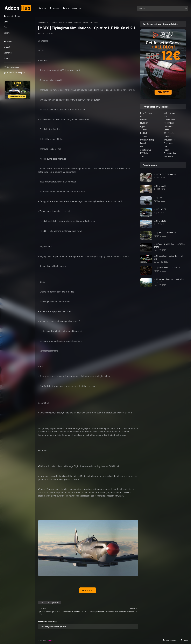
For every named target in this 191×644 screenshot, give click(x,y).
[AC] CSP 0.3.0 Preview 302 (165, 233)
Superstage (169, 143)
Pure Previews (146, 113)
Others (7, 58)
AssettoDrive (146, 150)
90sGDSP (144, 123)
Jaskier (143, 130)
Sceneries (8, 53)
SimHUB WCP (169, 123)
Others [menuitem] (7, 33)
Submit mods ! (12, 67)
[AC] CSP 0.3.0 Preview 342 (165, 174)
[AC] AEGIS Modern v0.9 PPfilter (167, 268)
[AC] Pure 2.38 (160, 221)
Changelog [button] (43, 41)
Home (43, 8)
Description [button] (43, 403)
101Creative (169, 157)
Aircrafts (8, 47)
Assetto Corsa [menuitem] (12, 16)
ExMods (143, 120)
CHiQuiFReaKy (170, 126)
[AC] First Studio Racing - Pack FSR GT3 (168, 257)
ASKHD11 (168, 136)
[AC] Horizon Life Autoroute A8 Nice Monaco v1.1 (169, 281)
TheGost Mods (170, 140)
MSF (166, 116)
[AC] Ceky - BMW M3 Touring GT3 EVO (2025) (169, 246)
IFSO (142, 146)
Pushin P (144, 133)
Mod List (54, 8)
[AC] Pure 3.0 (159, 198)
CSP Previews (170, 113)
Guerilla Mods (169, 120)
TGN (142, 157)
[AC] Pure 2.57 (160, 209)
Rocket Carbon (170, 153)
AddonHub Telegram (14, 73)
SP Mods (144, 136)
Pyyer (143, 126)
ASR (166, 146)
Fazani (143, 143)
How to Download (72, 8)
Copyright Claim (170, 640)
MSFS (8, 41)
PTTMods (144, 153)
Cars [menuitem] (6, 22)
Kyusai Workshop (147, 140)
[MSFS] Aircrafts (51, 22)
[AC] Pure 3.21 (160, 186)
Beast (166, 130)
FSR (142, 116)
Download (88, 590)
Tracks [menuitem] (7, 27)
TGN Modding (169, 133)
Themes (49, 640)
